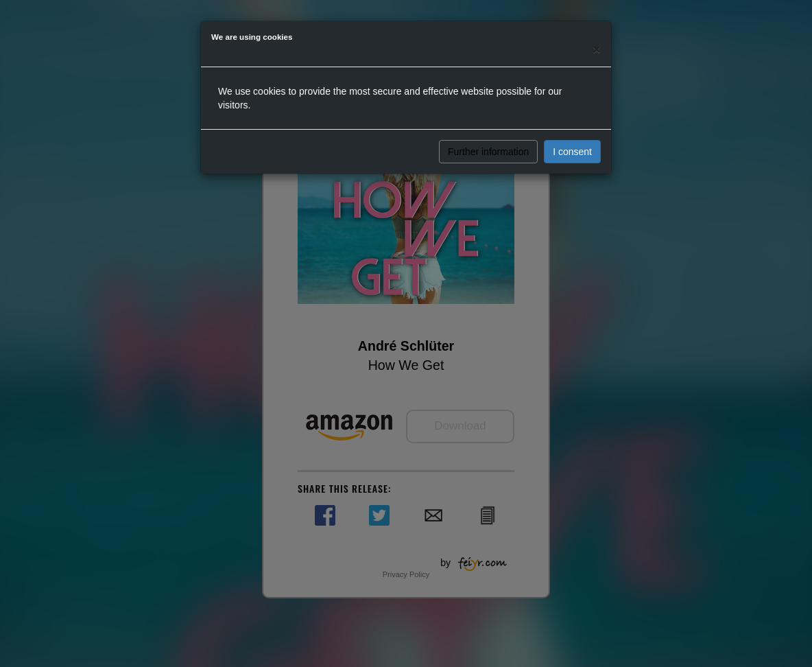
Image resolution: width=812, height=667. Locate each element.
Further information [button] (488, 152)
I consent (572, 152)
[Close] (597, 49)
